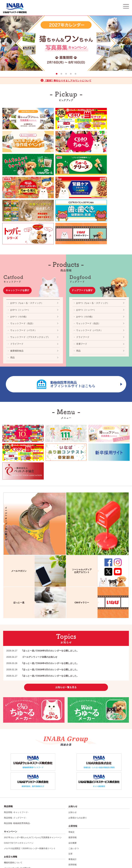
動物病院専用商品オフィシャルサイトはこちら (75, 322)
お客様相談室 (75, 820)
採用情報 (73, 797)
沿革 (70, 788)
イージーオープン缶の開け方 (17, 801)
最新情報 (73, 774)
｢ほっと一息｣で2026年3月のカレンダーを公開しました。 (43, 608)
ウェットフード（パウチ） (23, 268)
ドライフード (17, 282)
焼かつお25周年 (11, 838)
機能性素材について (13, 797)
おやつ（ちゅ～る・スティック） (27, 241)
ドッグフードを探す (84, 228)
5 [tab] (76, 74)
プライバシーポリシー (79, 825)
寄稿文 (72, 769)
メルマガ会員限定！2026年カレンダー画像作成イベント (30, 783)
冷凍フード (82, 282)
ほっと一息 (9, 819)
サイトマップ (75, 830)
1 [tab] (57, 74)
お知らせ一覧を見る (66, 626)
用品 (12, 296)
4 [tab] (71, 74)
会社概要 (73, 778)
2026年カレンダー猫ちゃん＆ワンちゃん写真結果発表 (29, 824)
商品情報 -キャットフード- (16, 751)
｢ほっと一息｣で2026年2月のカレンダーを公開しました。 (43, 614)
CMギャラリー (11, 815)
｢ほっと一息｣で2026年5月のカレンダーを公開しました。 (43, 589)
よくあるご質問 (76, 815)
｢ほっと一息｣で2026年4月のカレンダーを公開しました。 (43, 601)
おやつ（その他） (19, 255)
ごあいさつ (74, 783)
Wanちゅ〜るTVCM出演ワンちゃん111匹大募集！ (27, 834)
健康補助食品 (17, 289)
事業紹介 (73, 792)
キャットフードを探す (20, 228)
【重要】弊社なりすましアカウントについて (66, 80)
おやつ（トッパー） (20, 248)
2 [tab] (61, 74)
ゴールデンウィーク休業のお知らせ (32, 595)
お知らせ (73, 751)
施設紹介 (73, 802)
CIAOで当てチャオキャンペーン (19, 778)
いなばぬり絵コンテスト (15, 843)
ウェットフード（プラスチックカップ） (30, 275)
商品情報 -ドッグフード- (15, 755)
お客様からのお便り (78, 755)
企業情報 (73, 763)
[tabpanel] (66, 43)
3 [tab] (66, 74)
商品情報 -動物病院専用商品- (17, 760)
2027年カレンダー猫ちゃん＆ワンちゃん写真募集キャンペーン (33, 774)
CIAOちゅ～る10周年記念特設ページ (21, 829)
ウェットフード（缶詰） (22, 261)
